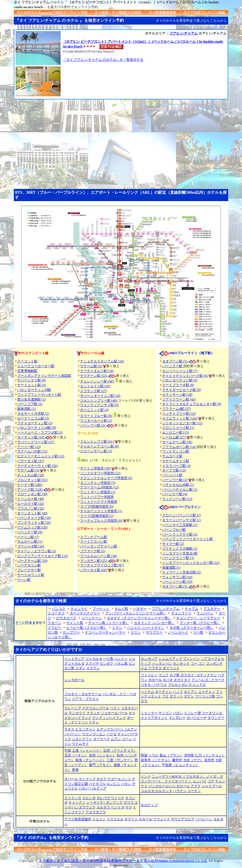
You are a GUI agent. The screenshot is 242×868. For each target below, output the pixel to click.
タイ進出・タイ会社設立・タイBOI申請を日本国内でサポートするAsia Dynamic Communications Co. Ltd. (123, 861)
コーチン (194, 791)
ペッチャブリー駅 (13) (179, 414)
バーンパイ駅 (172, 475)
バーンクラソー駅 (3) (178, 558)
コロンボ (89, 798)
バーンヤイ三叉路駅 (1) (180, 525)
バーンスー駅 (173, 366)
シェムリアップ (170, 659)
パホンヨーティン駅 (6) (180, 380)
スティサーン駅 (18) (177, 395)
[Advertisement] (121, 142)
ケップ (146, 663)
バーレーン (204, 819)
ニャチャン (207, 692)
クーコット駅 (27, 361)
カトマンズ (87, 779)
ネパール (71, 779)
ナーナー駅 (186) (30, 485)
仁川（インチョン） (210, 755)
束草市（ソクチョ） (156, 760)
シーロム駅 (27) (174, 437)
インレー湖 (192, 713)
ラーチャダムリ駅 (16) (97, 371)
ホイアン (191, 692)
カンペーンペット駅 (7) (180, 371)
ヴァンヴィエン (94, 734)
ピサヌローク (66, 618)
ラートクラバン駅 (94, 541)
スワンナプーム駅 (94, 537)
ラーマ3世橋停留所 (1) (97, 516)
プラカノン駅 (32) (31, 508)
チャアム (192, 609)
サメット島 (75, 623)
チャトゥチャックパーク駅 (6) (185, 376)
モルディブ (149, 805)
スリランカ (73, 798)
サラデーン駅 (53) (94, 376)
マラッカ (93, 713)
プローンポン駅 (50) (32, 494)
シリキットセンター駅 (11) (182, 423)
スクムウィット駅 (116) (180, 418)
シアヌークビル (213, 659)
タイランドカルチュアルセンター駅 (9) (192, 404)
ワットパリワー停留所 (97, 497)
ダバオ (168, 680)
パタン (126, 784)
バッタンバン (162, 663)
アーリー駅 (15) (29, 447)
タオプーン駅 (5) (175, 361)
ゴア (211, 781)
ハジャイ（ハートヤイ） (146, 628)
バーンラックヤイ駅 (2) (180, 534)
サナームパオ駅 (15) (32, 451)
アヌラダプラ (96, 812)
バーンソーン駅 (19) (177, 582)
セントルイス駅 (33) (95, 386)
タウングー (216, 718)
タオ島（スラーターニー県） (192, 628)
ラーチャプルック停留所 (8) (102, 521)
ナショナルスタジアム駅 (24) (102, 361)
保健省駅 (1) (171, 567)
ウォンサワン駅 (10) (177, 577)
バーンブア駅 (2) (30, 404)
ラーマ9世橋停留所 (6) (97, 506)
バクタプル (97, 784)
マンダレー (177, 718)
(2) (103, 425)
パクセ (112, 734)
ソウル (153, 755)
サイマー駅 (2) (173, 544)
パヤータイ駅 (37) (31, 461)
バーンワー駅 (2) (175, 480)
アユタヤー (212, 609)
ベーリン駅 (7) (28, 537)
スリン (136, 632)
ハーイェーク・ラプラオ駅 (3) (40, 432)
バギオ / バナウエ (154, 685)
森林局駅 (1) (26, 409)
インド (146, 776)
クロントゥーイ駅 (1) (178, 428)
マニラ (164, 675)
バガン (178, 713)
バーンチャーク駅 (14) (34, 518)
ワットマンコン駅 (176, 451)
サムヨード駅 (172, 456)
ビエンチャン (85, 729)
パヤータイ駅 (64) (94, 570)
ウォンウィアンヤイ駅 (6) (99, 405)
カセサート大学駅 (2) (33, 414)
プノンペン (192, 659)
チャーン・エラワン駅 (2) (37, 551)
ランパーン (205, 613)
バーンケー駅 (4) (175, 494)
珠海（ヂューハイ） (91, 760)
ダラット (176, 696)
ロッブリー (71, 632)
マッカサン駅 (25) (94, 561)
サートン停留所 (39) (96, 468)
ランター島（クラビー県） (200, 623)
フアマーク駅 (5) (93, 551)
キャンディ (77, 802)
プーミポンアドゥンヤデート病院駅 (44, 376)
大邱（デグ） (193, 760)
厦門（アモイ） (101, 765)
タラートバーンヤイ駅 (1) (181, 520)
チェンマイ (79, 609)
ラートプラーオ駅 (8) (178, 385)
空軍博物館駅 (27, 371)
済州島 (189, 755)
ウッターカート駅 (94, 421)
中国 (68, 750)
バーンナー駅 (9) (30, 532)
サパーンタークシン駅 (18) (100, 396)
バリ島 (108, 659)
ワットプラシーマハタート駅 (39, 395)
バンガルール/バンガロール (169, 786)
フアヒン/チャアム (183, 33)
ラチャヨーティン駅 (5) (35, 423)
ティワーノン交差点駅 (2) (181, 572)
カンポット (181, 663)
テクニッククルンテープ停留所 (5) (106, 478)
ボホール (155, 680)
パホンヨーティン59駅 (34, 390)
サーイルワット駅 (31, 575)
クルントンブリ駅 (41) (97, 441)
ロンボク (107, 663)
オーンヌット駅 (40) (32, 513)
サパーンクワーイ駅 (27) (36, 442)
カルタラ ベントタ (110, 807)
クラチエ (155, 668)
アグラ (196, 786)
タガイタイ (182, 680)
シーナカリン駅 (29, 565)
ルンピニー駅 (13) (176, 432)
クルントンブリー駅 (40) (99, 401)
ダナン (189, 696)
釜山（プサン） (171, 755)
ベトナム (148, 692)
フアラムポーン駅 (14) (179, 447)
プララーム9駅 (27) (176, 409)
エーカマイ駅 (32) (31, 504)
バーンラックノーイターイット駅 (188, 539)
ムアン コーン (121, 739)
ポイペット (171, 668)
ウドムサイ (80, 744)
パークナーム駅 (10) (32, 561)
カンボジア (149, 659)
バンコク (59, 609)
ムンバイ (200, 781)
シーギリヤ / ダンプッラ (104, 802)
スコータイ (56, 613)
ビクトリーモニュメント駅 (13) (41, 456)
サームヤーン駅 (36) (177, 442)
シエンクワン (82, 739)
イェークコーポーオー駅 (36, 366)
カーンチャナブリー (85, 613)
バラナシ (180, 791)
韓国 (144, 755)
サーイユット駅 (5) (31, 385)
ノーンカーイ (178, 632)
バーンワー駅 (90, 425)
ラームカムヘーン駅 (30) (99, 556)
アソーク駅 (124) (30, 490)
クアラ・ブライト (85, 699)
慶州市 (177, 760)
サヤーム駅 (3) (28, 470)
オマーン (131, 819)
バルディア (98, 788)
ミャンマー (149, 713)
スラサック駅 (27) (93, 391)
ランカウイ (77, 713)
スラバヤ (92, 663)
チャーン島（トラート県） (109, 623)
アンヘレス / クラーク (208, 680)
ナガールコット (119, 779)
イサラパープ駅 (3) (176, 466)
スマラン (93, 668)
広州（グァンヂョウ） (120, 750)
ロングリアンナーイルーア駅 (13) (42, 556)
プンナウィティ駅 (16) (34, 523)
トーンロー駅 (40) (31, 499)
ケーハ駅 (24, 580)
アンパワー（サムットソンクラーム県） (136, 613)
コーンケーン (92, 618)
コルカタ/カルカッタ (156, 791)
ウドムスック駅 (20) (32, 527)
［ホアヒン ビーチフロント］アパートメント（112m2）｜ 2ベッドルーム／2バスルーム (129, 42)
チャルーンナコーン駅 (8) (99, 446)
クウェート (162, 819)
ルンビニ (113, 784)
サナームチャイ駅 (176, 461)
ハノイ (178, 692)
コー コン (198, 663)
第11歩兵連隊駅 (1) (31, 399)
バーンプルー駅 (174, 530)
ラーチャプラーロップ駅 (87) (102, 565)
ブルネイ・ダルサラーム (83, 694)
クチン (94, 722)
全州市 (209, 760)
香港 (75, 770)
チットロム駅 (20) (31, 475)
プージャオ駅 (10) (31, 546)
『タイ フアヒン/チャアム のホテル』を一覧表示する (103, 60)
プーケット (101, 609)
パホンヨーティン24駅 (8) (37, 428)
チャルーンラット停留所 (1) (101, 511)
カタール (146, 819)
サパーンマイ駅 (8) (31, 380)
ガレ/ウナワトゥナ (110, 798)
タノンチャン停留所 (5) (98, 483)
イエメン (99, 819)
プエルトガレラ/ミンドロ (187, 685)
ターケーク (102, 739)
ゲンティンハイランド (109, 718)
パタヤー (140, 609)
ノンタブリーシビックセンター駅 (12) (191, 563)
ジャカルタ (94, 659)
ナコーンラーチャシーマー (105, 632)
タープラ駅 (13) (174, 470)
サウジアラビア (183, 819)
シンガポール (74, 680)
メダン (80, 668)
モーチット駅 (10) (35, 437)
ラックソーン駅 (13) (177, 499)
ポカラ (102, 779)
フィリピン (149, 675)
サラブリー (154, 632)
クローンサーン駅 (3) (96, 451)
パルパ (84, 788)
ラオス (69, 729)
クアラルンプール (96, 708)
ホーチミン (164, 692)
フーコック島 (205, 696)
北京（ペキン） (76, 755)
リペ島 (198, 632)
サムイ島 (121, 609)
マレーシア (73, 708)
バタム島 (121, 663)
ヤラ (129, 807)
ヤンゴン (165, 713)
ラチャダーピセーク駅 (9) (181, 390)
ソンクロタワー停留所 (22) (100, 473)
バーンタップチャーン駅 (99, 546)
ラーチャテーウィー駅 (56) (37, 466)
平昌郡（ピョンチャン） (181, 765)
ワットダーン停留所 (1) (98, 492)
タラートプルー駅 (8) (96, 416)
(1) (110, 421)
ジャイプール (212, 786)
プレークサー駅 (29, 570)
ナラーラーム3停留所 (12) (99, 487)
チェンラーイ (181, 613)
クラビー (54, 628)
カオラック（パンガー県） (154, 623)
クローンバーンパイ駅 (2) (181, 515)
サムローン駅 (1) (30, 541)
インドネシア (74, 659)
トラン (117, 628)
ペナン (115, 708)
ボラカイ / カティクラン (199, 675)
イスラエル (115, 819)
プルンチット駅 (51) (32, 480)
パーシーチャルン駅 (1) (180, 490)
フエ (165, 696)
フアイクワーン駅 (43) (179, 399)
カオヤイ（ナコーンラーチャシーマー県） (139, 618)
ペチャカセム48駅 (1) (178, 485)
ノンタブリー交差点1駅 (180, 553)
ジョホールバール (114, 713)
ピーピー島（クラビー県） (87, 628)
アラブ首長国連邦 (78, 819)
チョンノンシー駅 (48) (97, 381)
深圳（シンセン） (102, 755)
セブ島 (175, 675)
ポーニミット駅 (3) (94, 410)
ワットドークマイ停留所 (99, 502)
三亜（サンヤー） (120, 760)
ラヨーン (54, 623)
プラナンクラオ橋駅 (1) (180, 549)
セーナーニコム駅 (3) (33, 418)
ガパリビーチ (197, 718)
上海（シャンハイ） (87, 750)
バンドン (121, 659)
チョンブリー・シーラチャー (198, 618)
